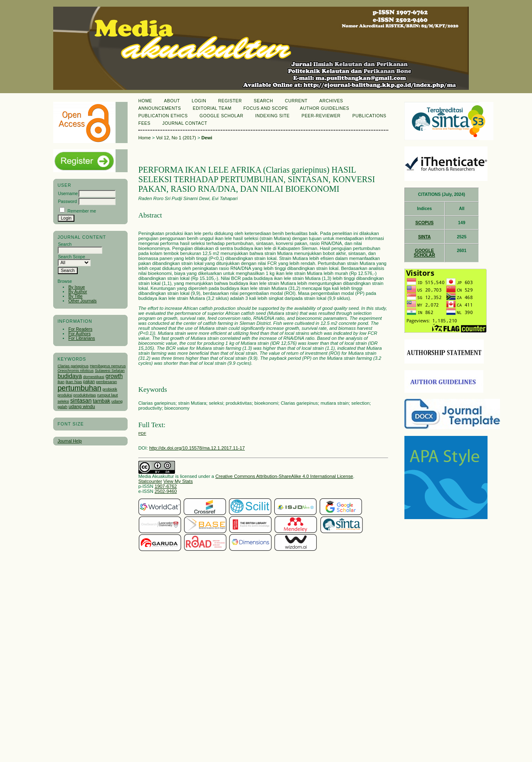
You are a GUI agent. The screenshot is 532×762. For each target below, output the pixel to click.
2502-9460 (166, 491)
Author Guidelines (325, 108)
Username (68, 194)
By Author (78, 292)
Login (199, 101)
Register (230, 101)
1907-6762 (166, 486)
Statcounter (150, 481)
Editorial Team (212, 108)
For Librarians (81, 338)
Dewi (207, 138)
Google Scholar (221, 116)
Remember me (82, 211)
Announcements (160, 108)
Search (263, 101)
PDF (142, 433)
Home (145, 101)
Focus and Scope (266, 108)
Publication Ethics (163, 116)
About (172, 101)
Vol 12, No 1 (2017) (176, 138)
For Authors (79, 334)
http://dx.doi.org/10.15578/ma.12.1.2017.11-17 (197, 448)
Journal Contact (185, 123)
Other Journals (82, 301)
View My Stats (178, 481)
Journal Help (69, 441)
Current (296, 101)
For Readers (80, 329)
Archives (331, 101)
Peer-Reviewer (321, 116)
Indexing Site (272, 116)
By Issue (76, 287)
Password (67, 202)
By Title (75, 296)
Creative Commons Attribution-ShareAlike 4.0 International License (284, 476)
